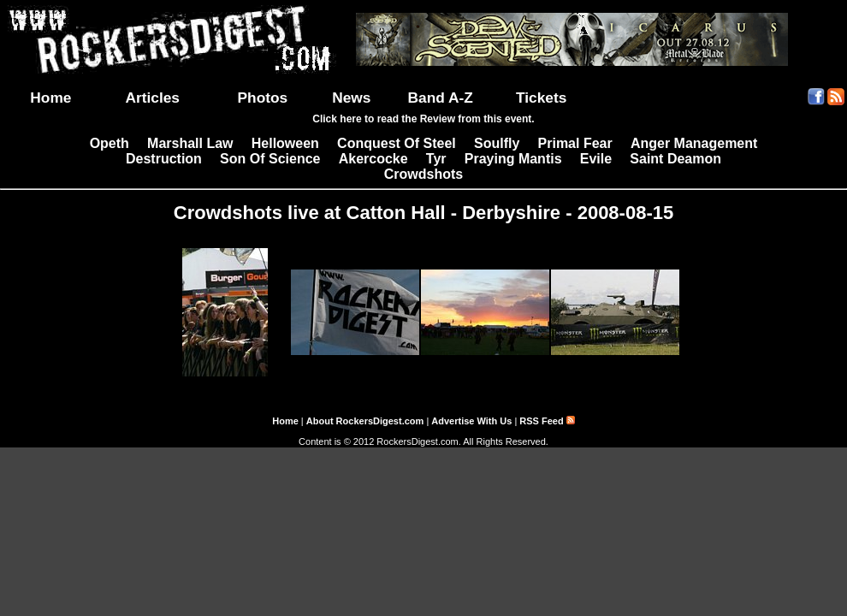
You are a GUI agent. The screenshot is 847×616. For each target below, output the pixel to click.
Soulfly (497, 143)
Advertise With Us (471, 421)
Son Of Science (270, 159)
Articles (152, 98)
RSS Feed (547, 421)
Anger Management (694, 143)
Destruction (164, 159)
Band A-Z (441, 98)
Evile (596, 159)
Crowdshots (423, 174)
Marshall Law (190, 143)
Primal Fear (575, 143)
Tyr (436, 159)
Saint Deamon (675, 159)
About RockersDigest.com (365, 421)
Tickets (541, 98)
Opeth (110, 143)
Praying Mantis (513, 159)
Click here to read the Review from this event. (423, 119)
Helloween (285, 143)
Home (50, 98)
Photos (263, 98)
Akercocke (373, 159)
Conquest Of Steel (397, 143)
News (351, 98)
